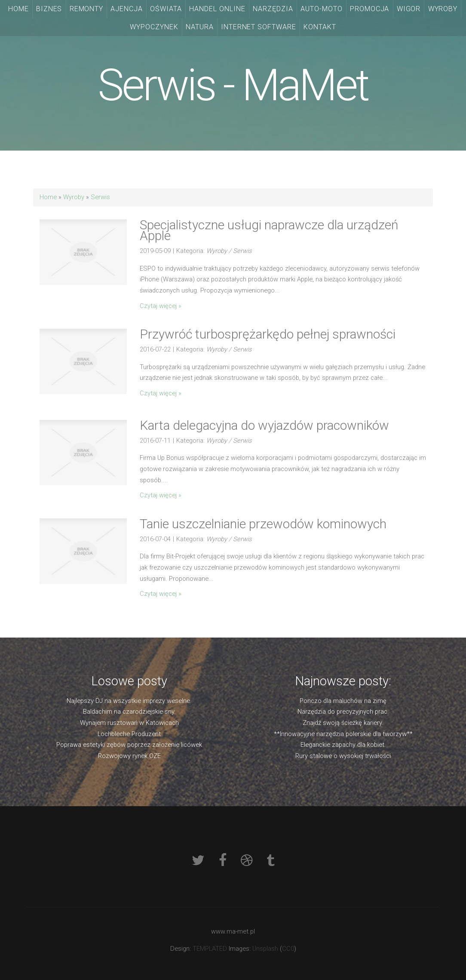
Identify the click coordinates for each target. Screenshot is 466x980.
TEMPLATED (210, 949)
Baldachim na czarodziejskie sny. (129, 712)
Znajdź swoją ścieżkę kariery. (343, 723)
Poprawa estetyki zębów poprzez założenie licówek (129, 745)
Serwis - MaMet (233, 85)
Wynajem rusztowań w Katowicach (129, 723)
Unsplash (265, 949)
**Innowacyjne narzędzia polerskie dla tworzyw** (343, 734)
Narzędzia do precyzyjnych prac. (343, 712)
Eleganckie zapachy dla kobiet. (343, 745)
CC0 (288, 949)
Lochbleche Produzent (129, 734)
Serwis (100, 197)
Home (48, 197)
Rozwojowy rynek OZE (129, 756)
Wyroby (74, 197)
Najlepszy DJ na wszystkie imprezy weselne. (129, 701)
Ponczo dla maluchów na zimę (343, 701)
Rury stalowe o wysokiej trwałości (343, 756)
